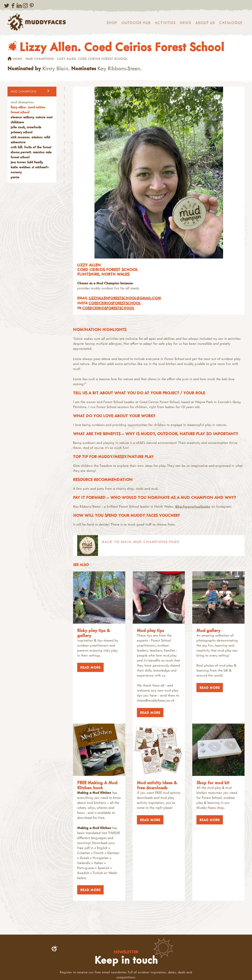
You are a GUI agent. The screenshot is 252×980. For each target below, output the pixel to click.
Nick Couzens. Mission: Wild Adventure (30, 140)
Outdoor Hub (136, 23)
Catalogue (231, 23)
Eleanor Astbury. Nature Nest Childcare (32, 120)
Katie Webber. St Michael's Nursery (30, 170)
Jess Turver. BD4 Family (27, 162)
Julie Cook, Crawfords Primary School (26, 130)
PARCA (15, 177)
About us (205, 23)
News (186, 23)
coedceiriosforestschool (115, 303)
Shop (112, 23)
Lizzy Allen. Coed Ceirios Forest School (28, 110)
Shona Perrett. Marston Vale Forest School (31, 155)
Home (15, 59)
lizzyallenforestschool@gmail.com (125, 298)
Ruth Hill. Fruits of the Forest (31, 147)
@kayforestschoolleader (193, 506)
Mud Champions (40, 59)
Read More (89, 667)
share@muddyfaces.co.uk (156, 700)
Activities (165, 23)
